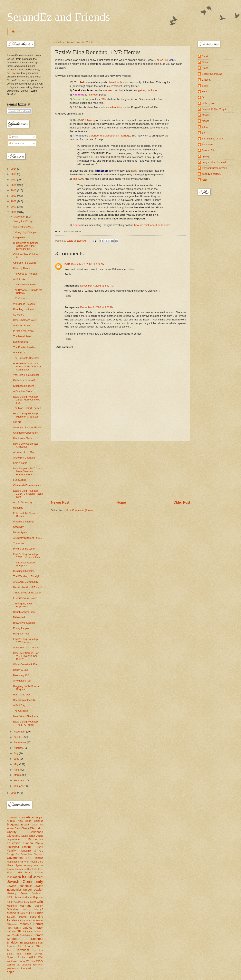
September (20, 742)
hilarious (93, 95)
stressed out (110, 90)
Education (14, 843)
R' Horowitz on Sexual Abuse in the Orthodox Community (27, 367)
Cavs (18, 828)
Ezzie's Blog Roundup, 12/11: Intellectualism (26, 556)
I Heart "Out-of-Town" (25, 598)
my (13, 73)
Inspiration (14, 877)
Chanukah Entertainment (27, 485)
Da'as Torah (28, 836)
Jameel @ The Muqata (215, 109)
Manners (12, 906)
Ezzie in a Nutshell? (24, 380)
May (16, 764)
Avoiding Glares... (23, 227)
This (75, 179)
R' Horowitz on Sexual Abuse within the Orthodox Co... (25, 246)
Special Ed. (14, 946)
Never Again (20, 532)
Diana (205, 68)
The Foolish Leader (24, 347)
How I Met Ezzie (35, 869)
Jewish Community (25, 881)
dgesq (205, 156)
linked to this (116, 82)
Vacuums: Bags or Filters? (28, 427)
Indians (39, 872)
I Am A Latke (20, 463)
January (19, 786)
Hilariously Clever (23, 438)
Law (33, 902)
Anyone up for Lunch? (25, 647)
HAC (29, 858)
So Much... (19, 315)
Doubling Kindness (24, 309)
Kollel (10, 902)
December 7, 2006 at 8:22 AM (88, 264)
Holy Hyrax (15, 865)
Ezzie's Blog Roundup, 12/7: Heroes (26, 641)
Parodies (12, 920)
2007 (14, 207)
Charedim (37, 828)
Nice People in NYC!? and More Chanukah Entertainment (28, 471)
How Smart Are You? (25, 320)
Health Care (36, 862)
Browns (25, 825)
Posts (14, 137)
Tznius (22, 957)
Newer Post (60, 502)
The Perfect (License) (30, 954)
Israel (27, 877)
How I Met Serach (20, 872)
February (19, 780)
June (17, 759)
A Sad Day (19, 279)
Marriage (26, 906)
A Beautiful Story (22, 391)
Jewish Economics (20, 886)
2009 (14, 196)
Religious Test (21, 634)
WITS (32, 957)
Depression (13, 839)
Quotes (28, 928)
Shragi (39, 943)
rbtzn (205, 180)
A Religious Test (22, 681)
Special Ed (208, 150)
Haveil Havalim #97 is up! (27, 587)
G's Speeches (24, 854)
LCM (27, 902)
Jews (24, 893)
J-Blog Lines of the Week (27, 593)
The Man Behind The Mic (27, 408)
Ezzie (39, 847)
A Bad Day (19, 705)
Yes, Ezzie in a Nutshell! (27, 375)
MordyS (39, 909)
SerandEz (14, 939)
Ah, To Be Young (22, 502)
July (16, 753)
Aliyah (40, 817)
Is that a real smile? (24, 331)
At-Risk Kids (15, 821)
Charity (12, 832)
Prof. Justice (14, 928)
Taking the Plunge (23, 221)
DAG (67, 264)
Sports (29, 946)
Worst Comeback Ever (26, 664)
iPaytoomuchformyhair (214, 168)
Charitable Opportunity (26, 433)
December (20, 217)
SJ (24, 931)
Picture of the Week (24, 549)
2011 (14, 185)
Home (16, 32)
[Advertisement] (120, 470)
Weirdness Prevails (24, 304)
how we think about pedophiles (152, 225)
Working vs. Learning (19, 965)
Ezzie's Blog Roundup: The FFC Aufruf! (26, 723)
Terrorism (23, 950)
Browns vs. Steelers (24, 623)
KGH (10, 897)
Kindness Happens (24, 386)
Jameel (38, 877)
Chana (25, 828)
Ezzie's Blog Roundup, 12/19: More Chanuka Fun (27, 400)
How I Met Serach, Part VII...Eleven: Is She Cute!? (26, 656)
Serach (38, 935)
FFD (204, 91)
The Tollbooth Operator (26, 358)
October (19, 737)
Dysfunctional (21, 342)
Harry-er (24, 862)
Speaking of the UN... (25, 700)
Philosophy (12, 924)
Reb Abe (11, 932)
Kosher (19, 902)
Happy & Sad (21, 670)
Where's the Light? (24, 522)
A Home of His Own (24, 452)
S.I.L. (205, 127)
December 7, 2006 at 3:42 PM (97, 286)
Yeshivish (38, 965)
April (17, 770)
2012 (14, 180)
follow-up (90, 120)
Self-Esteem (26, 935)
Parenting (37, 917)
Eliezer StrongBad (212, 74)
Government (15, 858)
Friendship (25, 851)
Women (31, 961)
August (18, 748)
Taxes (10, 950)
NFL (28, 913)
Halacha (39, 858)
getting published (148, 90)
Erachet (27, 847)
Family (11, 850)
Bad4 (28, 821)
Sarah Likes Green (212, 139)
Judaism (38, 893)
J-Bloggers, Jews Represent (23, 605)
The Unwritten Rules (25, 284)
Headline (18, 508)
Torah (11, 957)
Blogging (13, 824)
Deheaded (19, 617)
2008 (14, 201)
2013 (14, 174)
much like (166, 60)
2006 (14, 212)
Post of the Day (22, 695)
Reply (68, 274)
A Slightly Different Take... (27, 538)
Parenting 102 (21, 675)
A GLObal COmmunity (26, 582)
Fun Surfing (20, 480)
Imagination (20, 237)
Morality (26, 909)
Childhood (36, 832)
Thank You (19, 543)
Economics (36, 839)
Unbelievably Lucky (24, 612)
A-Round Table (21, 325)
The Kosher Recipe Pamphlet (24, 564)
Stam (40, 946)
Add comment (65, 347)
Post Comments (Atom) (80, 510)
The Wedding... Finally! (26, 576)
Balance (39, 821)
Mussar (21, 913)
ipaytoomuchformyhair (19, 968)
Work (40, 961)
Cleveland (14, 836)
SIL (19, 931)
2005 (14, 793)
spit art (17, 422)
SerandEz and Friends (58, 17)
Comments (17, 143)
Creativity (18, 527)
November (20, 732)
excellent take (114, 107)
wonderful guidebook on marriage (111, 136)
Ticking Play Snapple (25, 232)
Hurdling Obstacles (24, 571)
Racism (39, 928)
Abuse (30, 817)
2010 (14, 190)
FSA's (104, 99)
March (18, 775)
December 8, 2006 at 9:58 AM (97, 307)
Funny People (21, 628)
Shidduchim (15, 942)
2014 (14, 169)
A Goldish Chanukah (25, 458)
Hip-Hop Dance (22, 268)
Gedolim (38, 854)
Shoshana (29, 943)
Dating (39, 836)
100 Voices (19, 298)
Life (40, 901)
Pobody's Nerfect (31, 924)
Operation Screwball (24, 263)
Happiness (13, 862)
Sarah (30, 932)
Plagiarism (19, 353)
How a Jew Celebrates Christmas (26, 445)
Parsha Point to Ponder (31, 920)
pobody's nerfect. (211, 174)
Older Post (182, 502)
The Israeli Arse (22, 336)
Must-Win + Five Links (26, 716)
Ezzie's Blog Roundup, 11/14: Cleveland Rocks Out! (28, 494)
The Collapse (21, 711)
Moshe (11, 913)
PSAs (23, 917)
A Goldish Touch (16, 817)
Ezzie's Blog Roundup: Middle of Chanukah (26, 415)
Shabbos (37, 939)
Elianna (28, 843)
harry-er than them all (214, 162)
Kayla (18, 897)
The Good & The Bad (25, 274)
